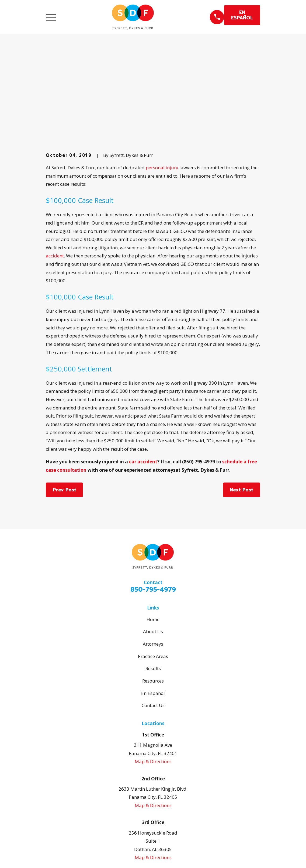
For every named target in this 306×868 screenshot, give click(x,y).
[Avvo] (164, 794)
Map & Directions (153, 670)
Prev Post (65, 398)
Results (153, 577)
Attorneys (153, 552)
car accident (143, 370)
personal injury (162, 76)
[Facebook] (153, 794)
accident (55, 164)
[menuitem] (53, 856)
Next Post (241, 398)
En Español (153, 601)
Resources (153, 589)
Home (153, 527)
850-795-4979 (153, 498)
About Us (153, 540)
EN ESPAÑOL (242, 15)
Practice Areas (153, 564)
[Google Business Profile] (142, 794)
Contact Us (153, 614)
